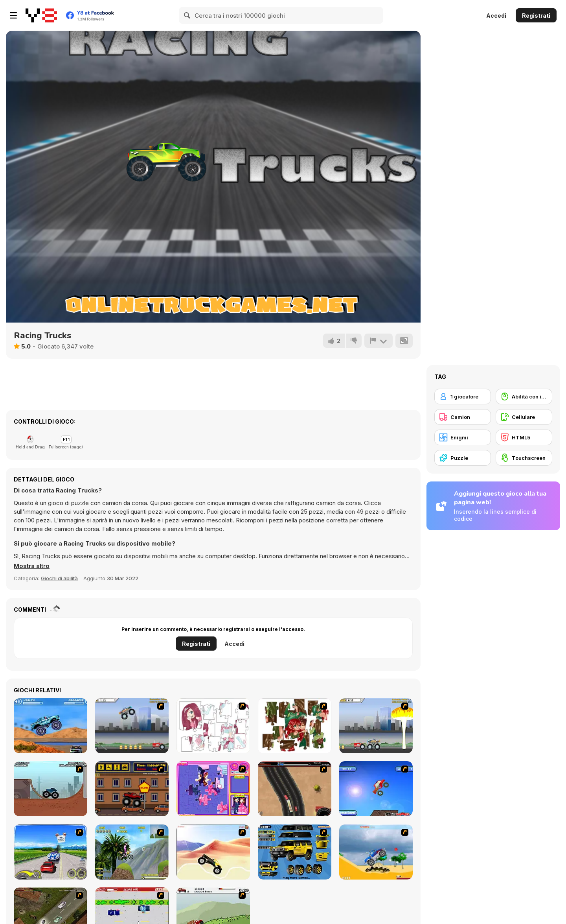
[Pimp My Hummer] (295, 852)
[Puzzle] (463, 458)
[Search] (187, 15)
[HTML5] (524, 437)
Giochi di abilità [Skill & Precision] (59, 578)
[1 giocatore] (463, 397)
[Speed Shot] (51, 852)
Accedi (496, 16)
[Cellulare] (524, 417)
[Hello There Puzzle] (213, 726)
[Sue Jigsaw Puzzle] (213, 789)
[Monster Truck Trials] (51, 789)
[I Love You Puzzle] (295, 726)
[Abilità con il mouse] (524, 397)
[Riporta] (379, 341)
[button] (32, 566)
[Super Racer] (376, 852)
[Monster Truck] (213, 852)
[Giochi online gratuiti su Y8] (41, 15)
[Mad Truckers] (295, 789)
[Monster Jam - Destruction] (132, 726)
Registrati (536, 16)
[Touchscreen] (524, 458)
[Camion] (463, 417)
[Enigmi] (463, 437)
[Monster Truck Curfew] (132, 789)
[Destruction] (376, 726)
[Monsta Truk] (376, 789)
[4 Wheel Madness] (51, 726)
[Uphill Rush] (132, 852)
